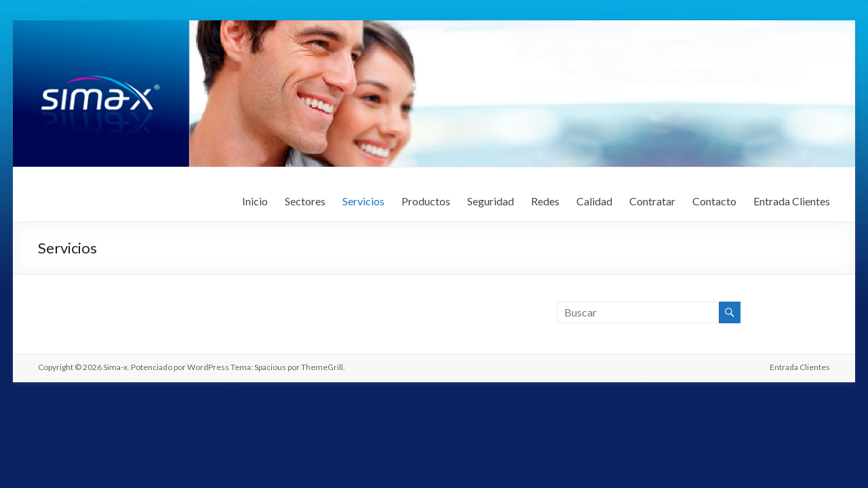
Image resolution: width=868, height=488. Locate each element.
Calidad (594, 201)
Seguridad (491, 201)
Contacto (714, 201)
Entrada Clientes (792, 201)
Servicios (363, 201)
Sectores (305, 201)
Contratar (652, 201)
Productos (426, 201)
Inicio (255, 201)
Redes (545, 201)
